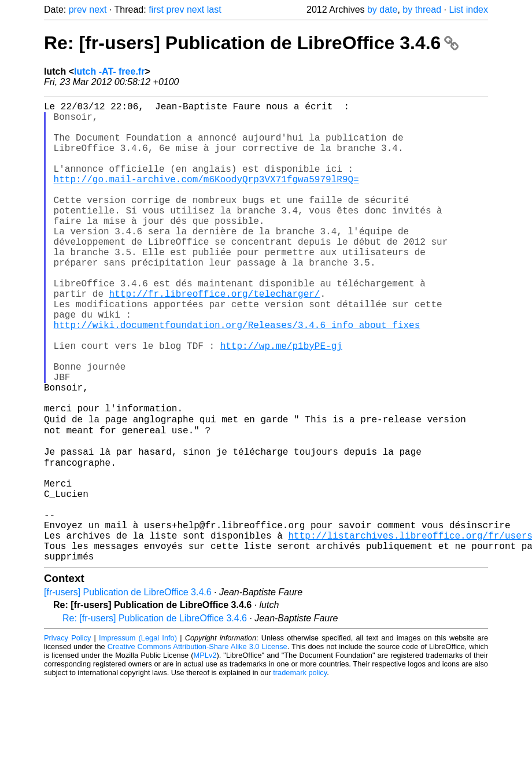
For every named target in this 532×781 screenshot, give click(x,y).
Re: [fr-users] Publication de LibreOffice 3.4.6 (251, 43)
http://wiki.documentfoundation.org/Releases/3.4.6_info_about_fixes (237, 375)
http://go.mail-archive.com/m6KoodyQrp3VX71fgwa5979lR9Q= (206, 197)
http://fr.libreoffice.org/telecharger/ (215, 337)
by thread (422, 10)
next (98, 10)
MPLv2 (205, 755)
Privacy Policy (67, 737)
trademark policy (300, 772)
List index (468, 10)
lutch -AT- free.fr (109, 71)
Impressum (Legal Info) (138, 737)
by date (382, 10)
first (156, 10)
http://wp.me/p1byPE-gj (281, 401)
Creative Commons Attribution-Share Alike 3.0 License (197, 746)
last (214, 10)
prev (78, 10)
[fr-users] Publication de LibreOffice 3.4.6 (128, 692)
